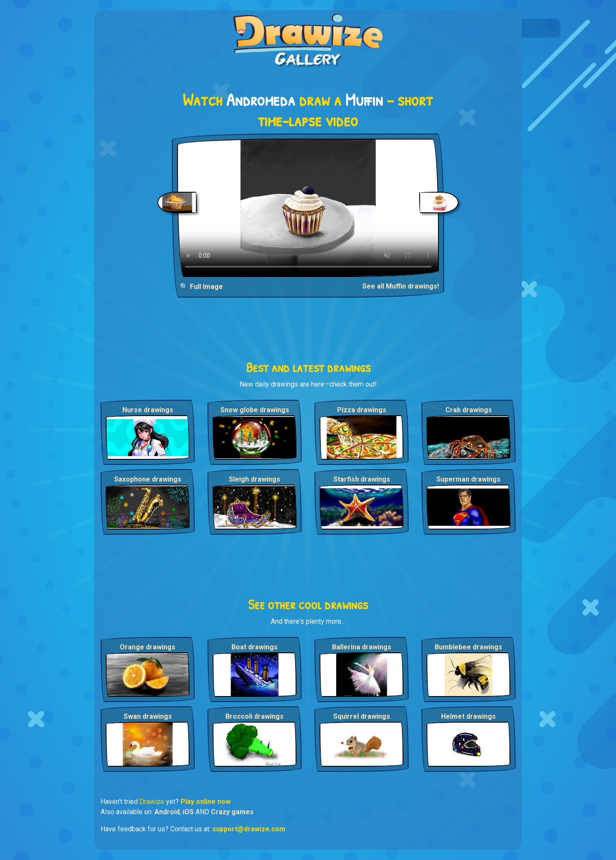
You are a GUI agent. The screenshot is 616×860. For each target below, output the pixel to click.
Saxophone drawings (148, 479)
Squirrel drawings (362, 716)
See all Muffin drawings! (401, 286)
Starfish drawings (362, 479)
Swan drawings (148, 716)
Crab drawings (469, 410)
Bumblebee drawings (468, 647)
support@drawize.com (249, 829)
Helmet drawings (468, 716)
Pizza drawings (362, 410)
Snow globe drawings (255, 410)
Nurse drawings (148, 410)
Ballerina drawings (362, 647)
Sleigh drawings (255, 479)
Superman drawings (468, 479)
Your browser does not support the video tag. (308, 208)
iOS (188, 812)
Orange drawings (148, 647)
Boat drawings (255, 647)
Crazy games (232, 812)
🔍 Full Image (201, 287)
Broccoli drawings (255, 716)
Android (167, 812)
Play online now (206, 802)
